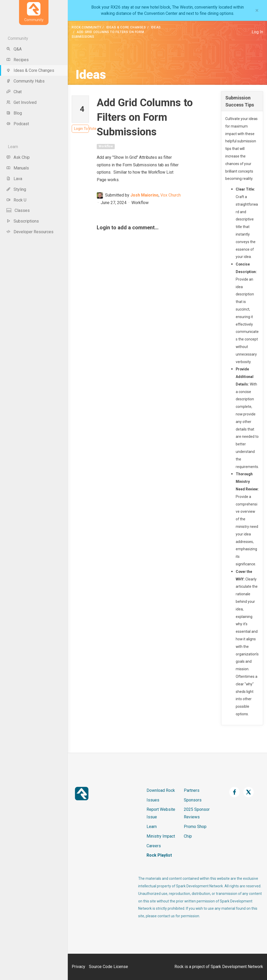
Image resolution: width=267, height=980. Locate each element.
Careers (154, 846)
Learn (152, 827)
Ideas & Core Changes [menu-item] (30, 70)
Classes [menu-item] (18, 210)
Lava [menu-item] (14, 179)
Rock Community (86, 27)
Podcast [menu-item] (18, 124)
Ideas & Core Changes (126, 27)
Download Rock (161, 790)
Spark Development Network (237, 967)
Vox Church (171, 195)
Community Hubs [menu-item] (25, 81)
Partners (192, 790)
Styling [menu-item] (16, 189)
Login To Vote (81, 129)
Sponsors (193, 800)
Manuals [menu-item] (18, 168)
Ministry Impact (161, 836)
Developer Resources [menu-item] (30, 232)
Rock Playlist (159, 855)
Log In (257, 32)
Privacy (78, 967)
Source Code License (108, 967)
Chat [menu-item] (14, 92)
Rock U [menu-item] (16, 200)
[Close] (257, 10)
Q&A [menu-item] (14, 49)
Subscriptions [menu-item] (23, 221)
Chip (188, 836)
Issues (153, 800)
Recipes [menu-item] (17, 60)
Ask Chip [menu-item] (18, 157)
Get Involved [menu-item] (21, 102)
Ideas (156, 27)
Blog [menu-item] (14, 113)
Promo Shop (195, 827)
